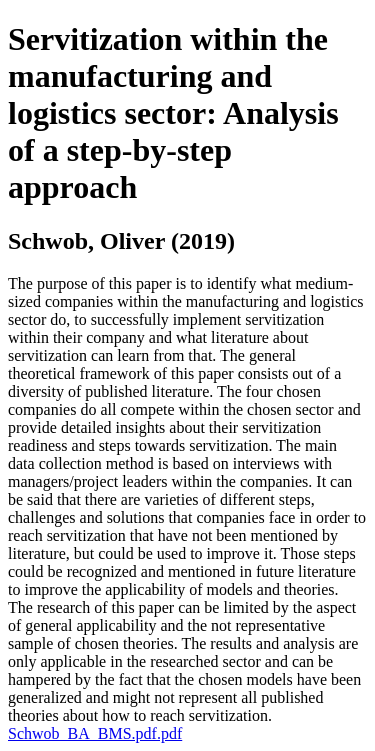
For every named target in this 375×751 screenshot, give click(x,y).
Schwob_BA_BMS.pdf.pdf (95, 733)
